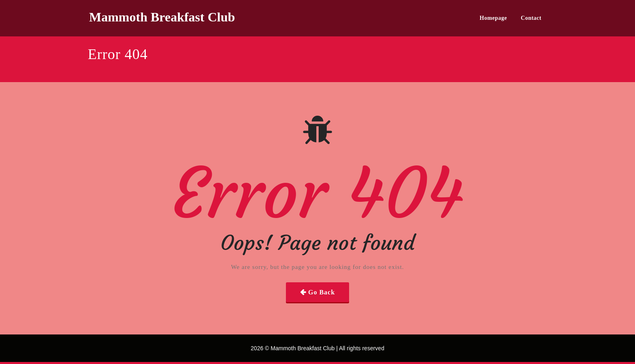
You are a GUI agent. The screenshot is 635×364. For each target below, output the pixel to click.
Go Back (322, 292)
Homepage (493, 18)
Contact (531, 18)
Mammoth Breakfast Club (162, 17)
